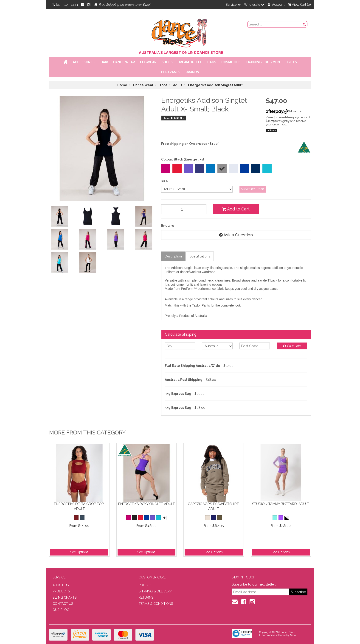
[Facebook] (83, 5)
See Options (79, 552)
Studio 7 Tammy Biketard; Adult (281, 504)
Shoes (167, 62)
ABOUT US (61, 585)
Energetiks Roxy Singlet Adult (146, 504)
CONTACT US (63, 604)
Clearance (171, 72)
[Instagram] (89, 5)
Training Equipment (264, 62)
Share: (174, 118)
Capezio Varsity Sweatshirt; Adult (214, 506)
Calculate (292, 346)
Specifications (200, 256)
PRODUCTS (61, 591)
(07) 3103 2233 (65, 5)
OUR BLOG (61, 610)
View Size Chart (253, 189)
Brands (192, 72)
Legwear (148, 62)
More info (284, 111)
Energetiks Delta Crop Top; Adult (79, 506)
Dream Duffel (190, 62)
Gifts (292, 62)
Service (233, 5)
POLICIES (145, 585)
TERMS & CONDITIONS (156, 604)
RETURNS (146, 597)
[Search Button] (304, 24)
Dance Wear (124, 62)
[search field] (275, 24)
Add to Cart (236, 209)
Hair (104, 62)
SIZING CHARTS (65, 597)
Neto (293, 635)
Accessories (84, 62)
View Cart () (299, 5)
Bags (212, 62)
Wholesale (254, 5)
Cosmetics (231, 62)
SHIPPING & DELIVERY (155, 591)
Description (173, 256)
